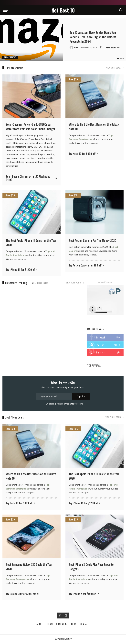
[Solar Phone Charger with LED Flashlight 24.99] (31, 178)
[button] (118, 58)
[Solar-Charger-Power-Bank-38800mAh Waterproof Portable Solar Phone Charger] (31, 96)
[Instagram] (66, 616)
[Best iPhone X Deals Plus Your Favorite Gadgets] (94, 537)
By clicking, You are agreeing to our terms (65, 405)
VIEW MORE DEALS (115, 68)
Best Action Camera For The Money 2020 (92, 240)
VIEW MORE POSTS (75, 282)
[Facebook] (60, 616)
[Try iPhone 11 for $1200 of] (22, 269)
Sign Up (81, 397)
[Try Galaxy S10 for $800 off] (22, 595)
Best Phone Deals (14, 418)
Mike (76, 47)
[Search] (121, 10)
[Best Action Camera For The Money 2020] (94, 212)
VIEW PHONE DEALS (114, 418)
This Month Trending (16, 282)
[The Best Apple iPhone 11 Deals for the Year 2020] (31, 212)
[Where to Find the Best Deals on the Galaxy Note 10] (94, 96)
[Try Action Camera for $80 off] (87, 265)
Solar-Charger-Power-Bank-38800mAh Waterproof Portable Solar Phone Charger (31, 126)
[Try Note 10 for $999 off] (84, 154)
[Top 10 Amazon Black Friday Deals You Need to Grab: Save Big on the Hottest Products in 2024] (31, 40)
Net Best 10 (63, 10)
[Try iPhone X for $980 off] (84, 595)
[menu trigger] (6, 10)
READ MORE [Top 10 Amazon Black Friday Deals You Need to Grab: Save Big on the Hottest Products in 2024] (113, 47)
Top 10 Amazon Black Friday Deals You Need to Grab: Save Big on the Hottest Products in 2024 (94, 37)
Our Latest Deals (14, 68)
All (33, 282)
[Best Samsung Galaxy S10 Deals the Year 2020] (31, 537)
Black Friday (11, 57)
